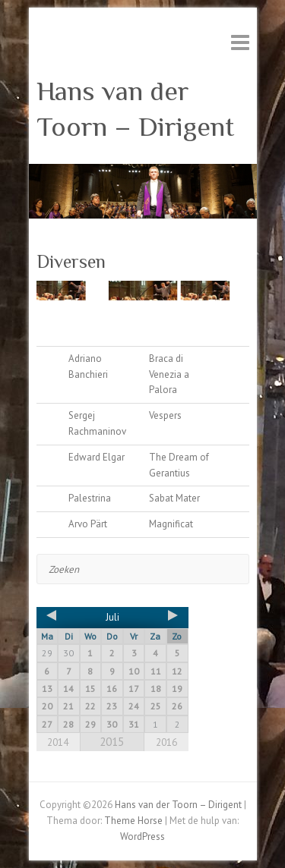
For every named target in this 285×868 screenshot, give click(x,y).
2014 (58, 742)
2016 (166, 742)
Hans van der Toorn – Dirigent (135, 109)
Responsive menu (240, 42)
